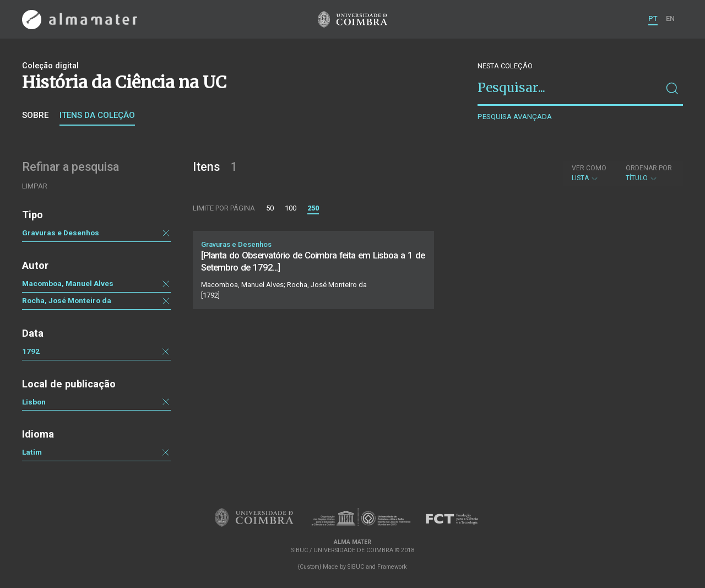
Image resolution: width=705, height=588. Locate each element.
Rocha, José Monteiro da (67, 300)
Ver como (589, 168)
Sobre (35, 115)
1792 (31, 351)
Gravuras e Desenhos (61, 233)
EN (670, 18)
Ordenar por (649, 168)
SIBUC (356, 567)
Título (649, 173)
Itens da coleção (97, 115)
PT (653, 18)
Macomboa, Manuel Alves (68, 283)
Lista (589, 173)
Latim (32, 452)
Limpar (35, 186)
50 (270, 208)
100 (291, 208)
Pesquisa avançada (515, 117)
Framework (392, 567)
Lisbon (34, 402)
